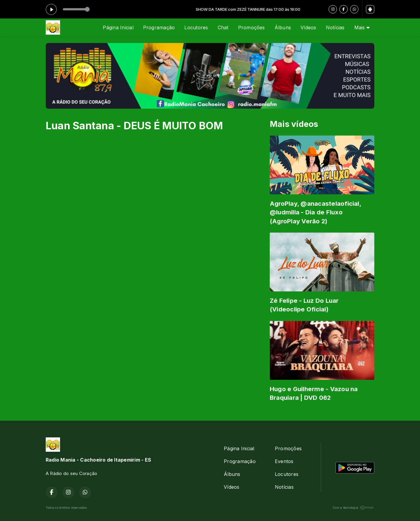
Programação (159, 27)
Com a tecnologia (353, 508)
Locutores (196, 27)
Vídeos (308, 27)
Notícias (335, 27)
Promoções (252, 27)
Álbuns (283, 27)
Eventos (284, 461)
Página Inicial (118, 27)
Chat (223, 27)
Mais (362, 27)
